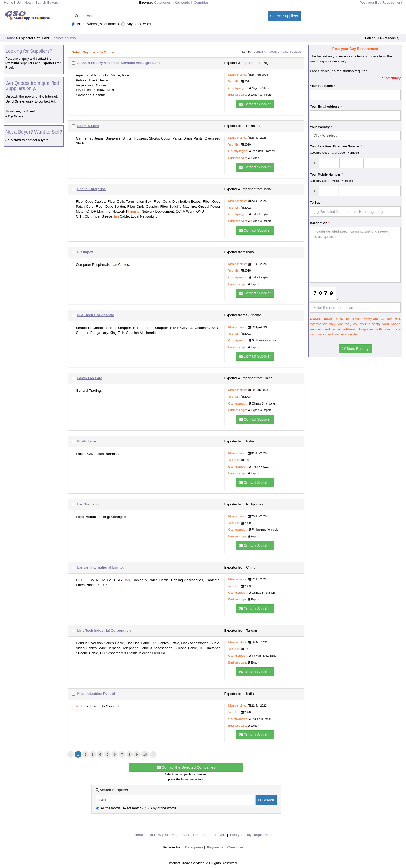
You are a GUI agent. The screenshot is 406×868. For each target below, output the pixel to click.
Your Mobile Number (325, 174)
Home (10, 38)
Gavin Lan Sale (90, 378)
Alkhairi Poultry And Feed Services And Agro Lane (119, 63)
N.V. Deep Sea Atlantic (96, 315)
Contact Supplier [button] (255, 104)
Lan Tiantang (88, 504)
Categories (162, 2)
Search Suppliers (284, 16)
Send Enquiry (355, 349)
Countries (201, 2)
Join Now (24, 2)
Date (285, 52)
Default (296, 52)
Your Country (320, 127)
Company (260, 52)
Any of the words (137, 24)
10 (145, 754)
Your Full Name (321, 86)
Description (319, 223)
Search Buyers (47, 2)
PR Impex (85, 252)
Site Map (172, 835)
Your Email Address (325, 107)
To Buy (315, 203)
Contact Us (191, 835)
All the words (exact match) (95, 24)
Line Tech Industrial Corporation (104, 631)
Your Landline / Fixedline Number (335, 146)
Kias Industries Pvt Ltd (96, 694)
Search (266, 800)
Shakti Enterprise (92, 189)
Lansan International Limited (101, 567)
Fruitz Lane (87, 441)
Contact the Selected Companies (186, 767)
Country (274, 52)
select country (64, 38)
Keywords (182, 2)
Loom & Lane (88, 126)
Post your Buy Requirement (381, 2)
